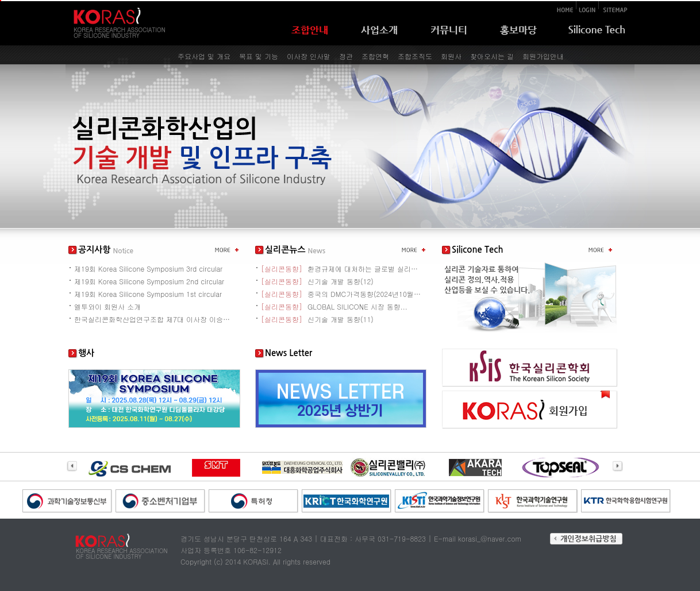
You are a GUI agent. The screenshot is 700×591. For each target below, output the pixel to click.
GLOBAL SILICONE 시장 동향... (334, 306)
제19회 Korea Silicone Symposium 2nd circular (149, 281)
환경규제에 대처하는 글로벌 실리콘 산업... (341, 269)
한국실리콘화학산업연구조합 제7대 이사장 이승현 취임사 (155, 319)
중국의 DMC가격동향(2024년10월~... (341, 294)
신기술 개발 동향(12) (317, 281)
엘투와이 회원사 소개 (107, 306)
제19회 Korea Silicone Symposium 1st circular (148, 294)
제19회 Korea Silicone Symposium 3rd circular (148, 269)
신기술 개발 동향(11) (317, 319)
